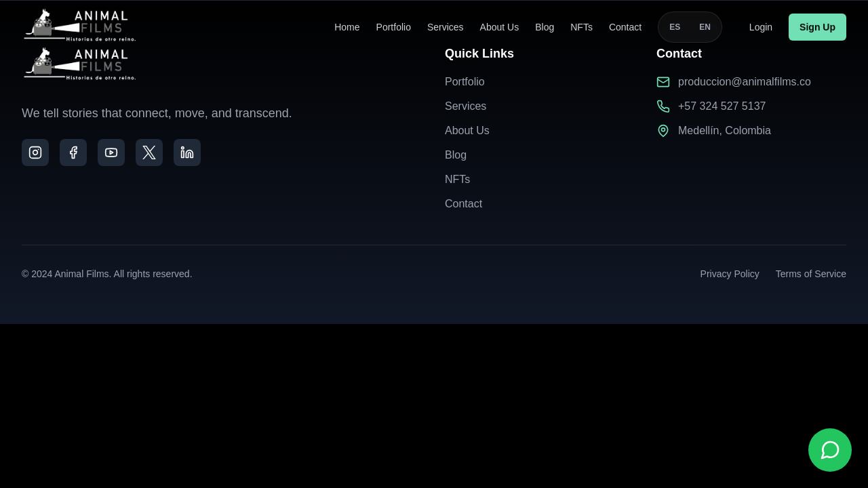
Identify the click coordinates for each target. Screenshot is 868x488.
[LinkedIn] (187, 152)
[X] (149, 152)
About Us (500, 25)
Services (446, 25)
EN (705, 25)
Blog (545, 25)
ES (675, 25)
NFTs (581, 25)
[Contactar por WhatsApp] (830, 450)
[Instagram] (35, 152)
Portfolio (394, 25)
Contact (625, 25)
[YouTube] (111, 152)
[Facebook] (73, 152)
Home (347, 25)
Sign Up (817, 25)
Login (761, 25)
